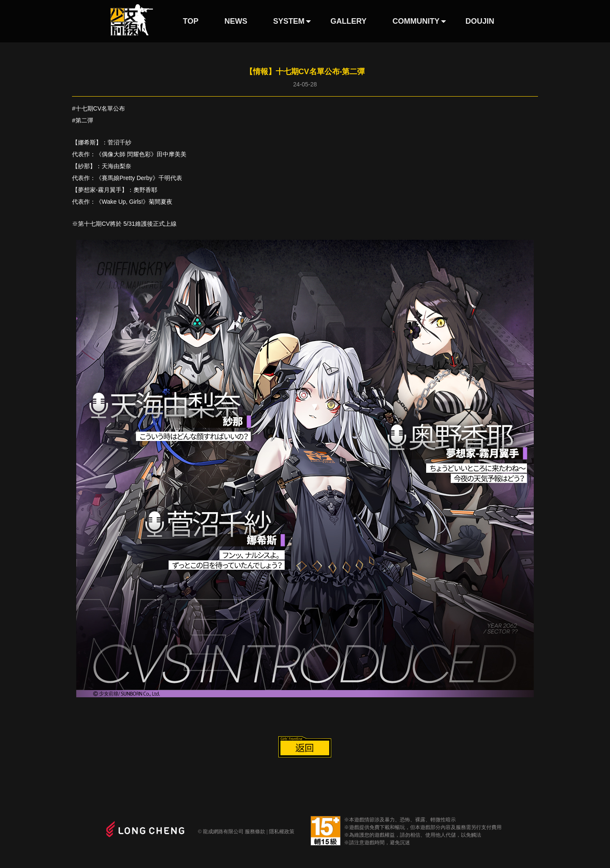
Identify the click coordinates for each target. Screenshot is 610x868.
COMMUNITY (416, 21)
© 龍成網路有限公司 (221, 832)
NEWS (236, 21)
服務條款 (255, 832)
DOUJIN (480, 21)
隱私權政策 (282, 832)
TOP (191, 21)
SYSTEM (289, 21)
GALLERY (348, 21)
